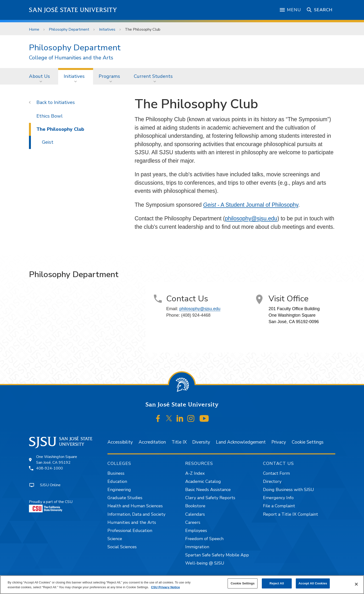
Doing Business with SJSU (288, 490)
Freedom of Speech (204, 539)
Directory (272, 481)
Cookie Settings (308, 442)
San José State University (73, 10)
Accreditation (152, 442)
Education (117, 481)
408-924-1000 (50, 468)
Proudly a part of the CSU (51, 506)
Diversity (201, 442)
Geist (48, 142)
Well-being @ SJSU (205, 563)
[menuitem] (41, 76)
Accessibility (120, 442)
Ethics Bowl (50, 116)
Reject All (277, 583)
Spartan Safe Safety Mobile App (217, 555)
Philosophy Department (69, 29)
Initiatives (107, 29)
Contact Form (276, 473)
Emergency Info (278, 498)
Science (115, 539)
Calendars (195, 514)
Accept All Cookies (313, 583)
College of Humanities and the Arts (71, 58)
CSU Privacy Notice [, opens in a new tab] (165, 587)
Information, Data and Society (136, 514)
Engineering (119, 490)
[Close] (356, 584)
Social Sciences (122, 547)
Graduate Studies (125, 498)
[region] (182, 585)
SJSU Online (50, 485)
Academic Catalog (203, 481)
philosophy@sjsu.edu (251, 218)
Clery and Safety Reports (210, 498)
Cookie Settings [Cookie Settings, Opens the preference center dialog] (243, 583)
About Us (39, 76)
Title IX (179, 442)
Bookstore (195, 506)
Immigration (197, 547)
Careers (193, 522)
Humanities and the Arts (132, 522)
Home (34, 29)
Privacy (279, 442)
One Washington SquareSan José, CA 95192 (57, 460)
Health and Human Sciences (135, 506)
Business (116, 473)
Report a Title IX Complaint (291, 514)
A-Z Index (195, 473)
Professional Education (130, 531)
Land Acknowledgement (241, 442)
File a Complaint (279, 506)
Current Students (153, 76)
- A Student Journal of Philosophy (251, 205)
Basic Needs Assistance (208, 490)
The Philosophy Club (143, 29)
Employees (196, 531)
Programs (109, 76)
